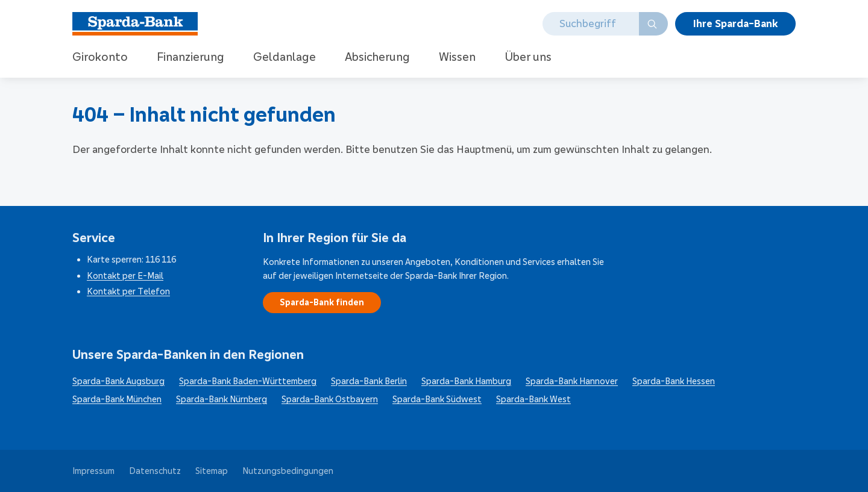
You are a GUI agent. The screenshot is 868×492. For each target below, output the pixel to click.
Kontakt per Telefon (128, 291)
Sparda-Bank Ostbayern (330, 399)
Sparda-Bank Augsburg (118, 381)
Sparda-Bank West (533, 399)
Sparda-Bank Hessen (674, 381)
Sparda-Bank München (117, 399)
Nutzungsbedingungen (288, 471)
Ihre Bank (735, 23)
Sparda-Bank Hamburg (466, 381)
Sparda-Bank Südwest (437, 399)
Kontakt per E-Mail (125, 276)
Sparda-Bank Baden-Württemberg (248, 381)
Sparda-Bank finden (322, 302)
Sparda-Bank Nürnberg (222, 399)
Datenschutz (155, 471)
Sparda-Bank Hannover (572, 381)
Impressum (93, 471)
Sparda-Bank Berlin (369, 381)
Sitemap (212, 471)
